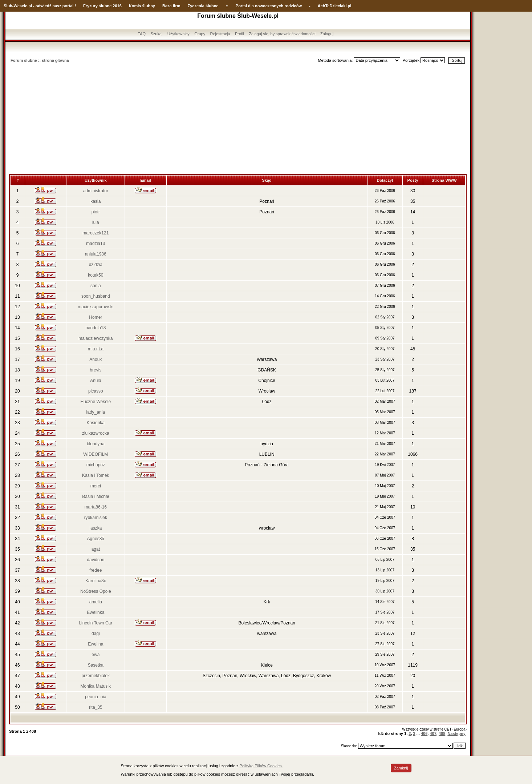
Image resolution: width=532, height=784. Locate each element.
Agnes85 (96, 539)
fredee (96, 570)
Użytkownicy (178, 34)
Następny (456, 733)
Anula (96, 381)
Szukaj (156, 34)
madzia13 (96, 244)
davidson (96, 560)
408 (442, 733)
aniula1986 (96, 254)
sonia (96, 286)
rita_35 (96, 707)
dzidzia (96, 265)
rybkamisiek (96, 518)
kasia (96, 201)
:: (227, 6)
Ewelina (96, 644)
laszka (96, 528)
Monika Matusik (96, 686)
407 (433, 733)
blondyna (96, 444)
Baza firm (171, 6)
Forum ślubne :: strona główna (40, 60)
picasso (96, 391)
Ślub (8, 6)
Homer (96, 317)
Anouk (96, 359)
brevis (96, 370)
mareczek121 (96, 233)
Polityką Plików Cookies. (261, 766)
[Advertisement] (238, 120)
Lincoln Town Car (96, 623)
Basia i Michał (96, 496)
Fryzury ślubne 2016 (102, 6)
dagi (96, 634)
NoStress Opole (96, 591)
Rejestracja (220, 34)
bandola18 (96, 328)
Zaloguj (327, 34)
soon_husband (96, 296)
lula (96, 222)
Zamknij (401, 768)
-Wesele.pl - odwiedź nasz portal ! (44, 6)
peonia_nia (96, 697)
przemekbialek (96, 676)
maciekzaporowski (96, 307)
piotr (96, 212)
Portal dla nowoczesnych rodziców (269, 6)
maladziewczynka (96, 338)
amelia (96, 602)
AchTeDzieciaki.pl (335, 6)
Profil (239, 34)
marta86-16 (96, 507)
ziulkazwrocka (96, 433)
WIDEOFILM (96, 454)
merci (96, 486)
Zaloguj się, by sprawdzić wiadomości (282, 34)
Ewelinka (96, 612)
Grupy (200, 34)
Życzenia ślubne (203, 6)
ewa (96, 655)
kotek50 (96, 275)
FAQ (142, 34)
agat (96, 549)
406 (424, 733)
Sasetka (96, 665)
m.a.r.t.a (96, 349)
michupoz (96, 465)
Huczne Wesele (96, 402)
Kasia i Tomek (96, 475)
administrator (96, 191)
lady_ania (96, 412)
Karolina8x (96, 581)
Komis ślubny (142, 6)
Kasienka (96, 423)
